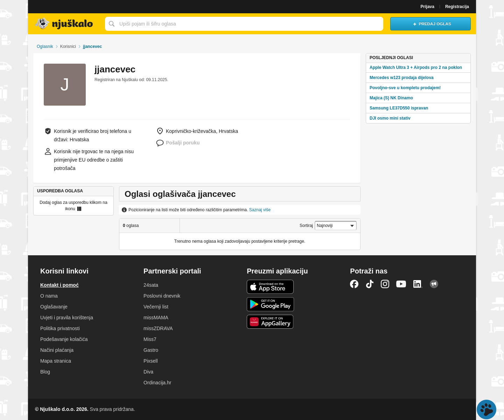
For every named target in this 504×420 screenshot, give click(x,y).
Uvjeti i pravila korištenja (67, 318)
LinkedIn (418, 284)
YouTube (401, 284)
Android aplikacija (270, 304)
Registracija (457, 7)
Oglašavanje (54, 307)
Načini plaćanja (57, 350)
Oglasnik (45, 47)
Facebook (354, 284)
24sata (151, 285)
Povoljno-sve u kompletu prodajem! (405, 88)
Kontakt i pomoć (59, 285)
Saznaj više (260, 210)
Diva (148, 372)
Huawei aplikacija (270, 322)
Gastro (151, 350)
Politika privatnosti (60, 328)
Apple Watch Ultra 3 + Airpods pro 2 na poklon (416, 67)
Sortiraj (306, 226)
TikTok (370, 284)
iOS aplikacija (270, 287)
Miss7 (150, 339)
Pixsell (150, 361)
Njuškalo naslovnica (65, 24)
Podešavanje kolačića (64, 339)
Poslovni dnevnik (162, 296)
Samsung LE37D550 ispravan (399, 108)
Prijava (428, 7)
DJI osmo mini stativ (390, 118)
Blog (45, 372)
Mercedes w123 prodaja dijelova (402, 78)
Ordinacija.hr (157, 383)
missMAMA (156, 318)
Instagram (385, 284)
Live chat (486, 410)
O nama (49, 296)
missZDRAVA (158, 328)
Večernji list (156, 307)
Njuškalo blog (434, 284)
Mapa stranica (56, 361)
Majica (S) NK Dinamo (391, 98)
